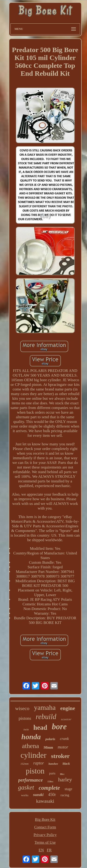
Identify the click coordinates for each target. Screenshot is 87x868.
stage (68, 789)
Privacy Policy (45, 835)
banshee (53, 764)
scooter (66, 720)
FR (49, 850)
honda (31, 737)
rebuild (46, 717)
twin (26, 729)
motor (63, 747)
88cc (62, 774)
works (25, 795)
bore (59, 727)
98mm (48, 747)
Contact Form (45, 827)
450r (52, 795)
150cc (50, 781)
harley (65, 780)
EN (41, 850)
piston (35, 771)
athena (31, 746)
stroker (60, 756)
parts (52, 773)
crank (64, 739)
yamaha (45, 707)
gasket (26, 787)
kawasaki (45, 801)
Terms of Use (45, 842)
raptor (39, 763)
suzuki (38, 795)
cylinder (34, 755)
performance (31, 780)
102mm (24, 764)
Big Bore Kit (45, 819)
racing (65, 795)
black (66, 764)
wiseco (22, 708)
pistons (25, 718)
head (40, 727)
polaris (50, 739)
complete (49, 788)
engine (68, 708)
